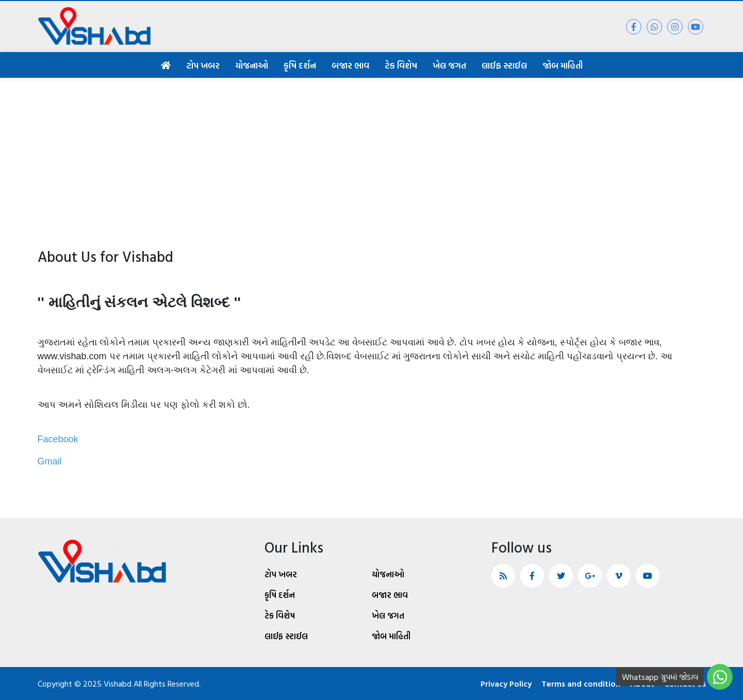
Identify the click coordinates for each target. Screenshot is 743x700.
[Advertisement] (372, 155)
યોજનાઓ (252, 65)
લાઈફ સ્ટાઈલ (504, 65)
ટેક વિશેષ (401, 65)
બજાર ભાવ (350, 65)
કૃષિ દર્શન (300, 65)
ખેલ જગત (449, 65)
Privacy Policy (506, 684)
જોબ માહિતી (563, 65)
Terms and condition (581, 684)
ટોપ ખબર (203, 65)
